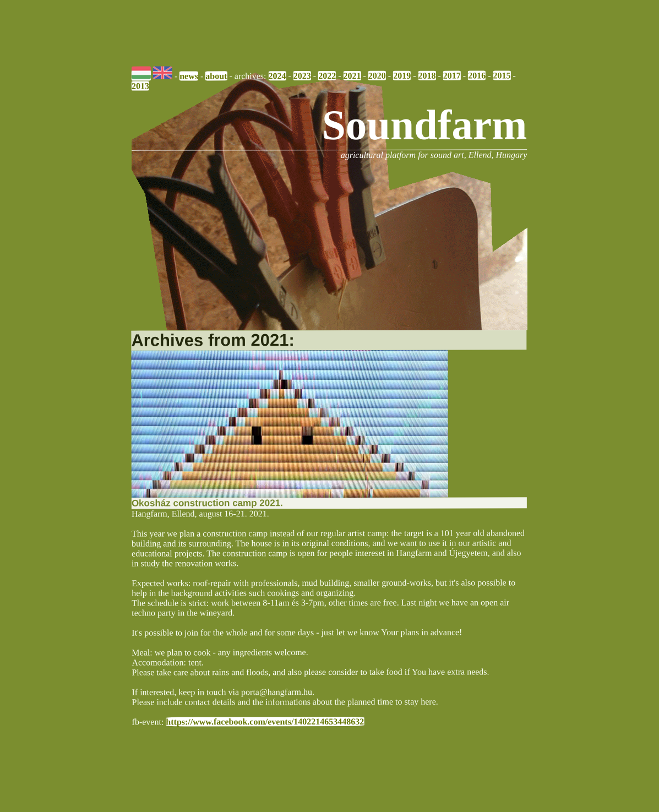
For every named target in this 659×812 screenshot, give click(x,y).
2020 (377, 76)
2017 (452, 75)
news (189, 76)
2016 (477, 75)
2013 (140, 86)
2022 (328, 76)
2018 (427, 75)
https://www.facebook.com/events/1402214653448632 (265, 721)
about (217, 76)
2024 (277, 76)
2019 (402, 75)
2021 (352, 76)
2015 (502, 75)
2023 (302, 76)
